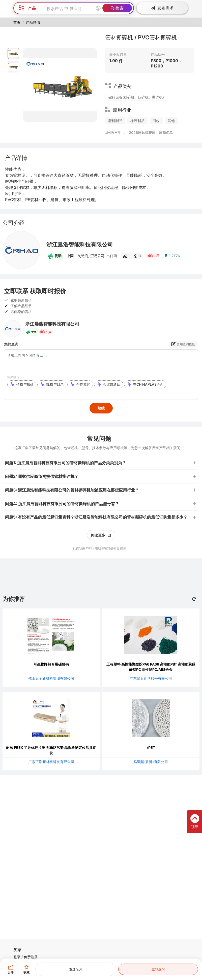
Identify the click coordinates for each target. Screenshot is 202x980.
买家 (17, 950)
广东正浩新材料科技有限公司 (51, 762)
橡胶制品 (137, 121)
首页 (17, 22)
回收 (156, 121)
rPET (151, 748)
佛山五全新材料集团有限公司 (51, 678)
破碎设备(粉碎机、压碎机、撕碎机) (136, 97)
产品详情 (33, 22)
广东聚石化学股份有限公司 (151, 678)
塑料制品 (115, 121)
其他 (171, 121)
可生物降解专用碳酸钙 (51, 664)
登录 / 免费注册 (26, 957)
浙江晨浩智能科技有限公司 (80, 244)
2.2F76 (172, 256)
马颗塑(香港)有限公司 (151, 762)
